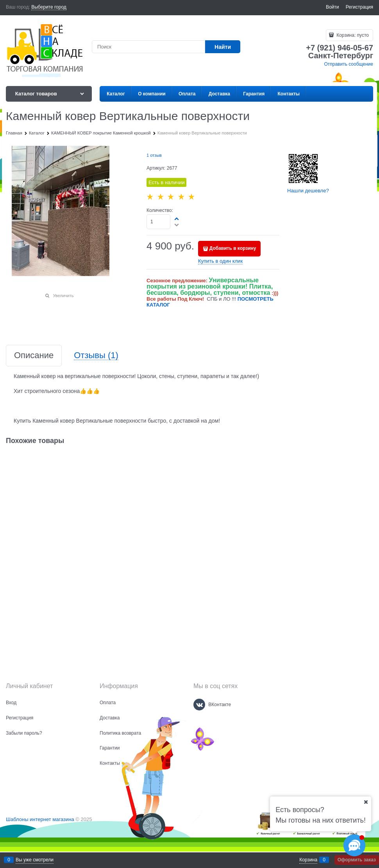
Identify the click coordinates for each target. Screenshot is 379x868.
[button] (177, 219)
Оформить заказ (357, 860)
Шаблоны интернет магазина (40, 819)
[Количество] (158, 222)
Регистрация (359, 7)
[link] (49, 7)
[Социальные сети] (354, 845)
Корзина (308, 860)
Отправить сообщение (349, 64)
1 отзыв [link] (154, 155)
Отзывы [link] (96, 356)
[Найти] (223, 47)
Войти (333, 7)
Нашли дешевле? (308, 191)
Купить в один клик (220, 261)
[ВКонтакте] (199, 705)
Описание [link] (34, 356)
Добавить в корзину (233, 248)
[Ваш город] (366, 802)
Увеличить (63, 296)
